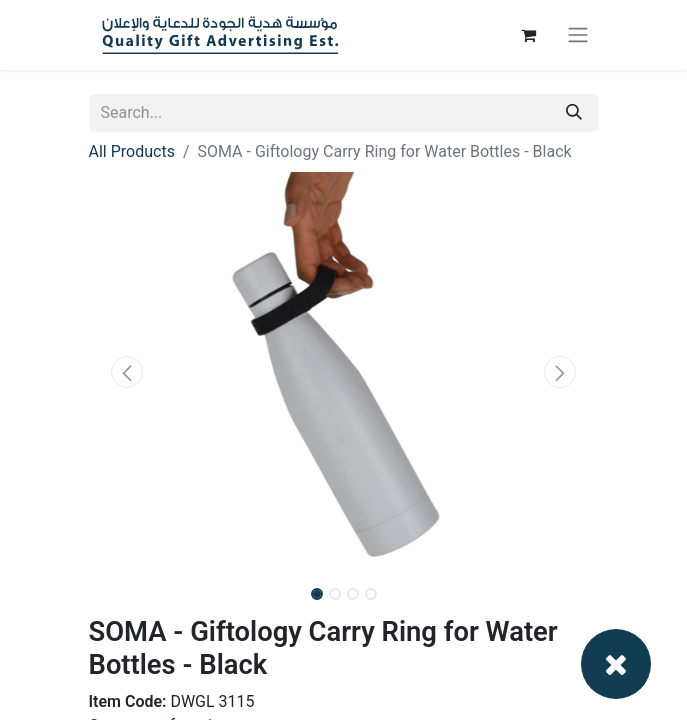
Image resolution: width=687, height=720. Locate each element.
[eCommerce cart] (529, 35)
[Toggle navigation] (578, 35)
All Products (132, 151)
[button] (127, 372)
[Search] (574, 113)
